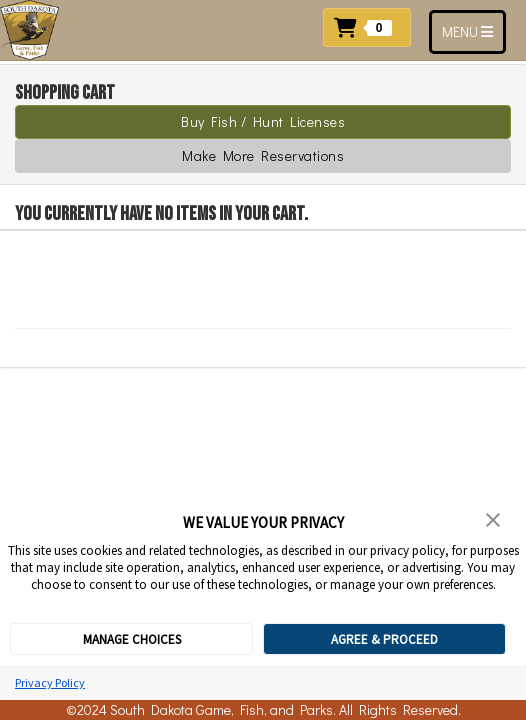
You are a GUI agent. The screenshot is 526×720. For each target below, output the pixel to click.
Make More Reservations (263, 155)
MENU (473, 31)
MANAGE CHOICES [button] (132, 639)
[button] (372, 25)
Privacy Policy (50, 682)
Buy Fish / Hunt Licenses (263, 121)
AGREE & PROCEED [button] (384, 639)
